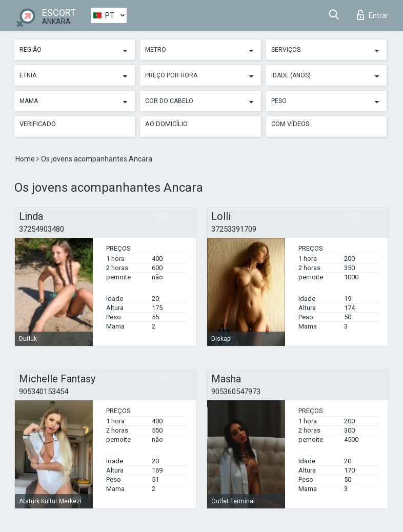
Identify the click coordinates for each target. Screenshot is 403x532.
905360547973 (236, 392)
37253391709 (234, 229)
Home (26, 159)
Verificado (38, 124)
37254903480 (42, 229)
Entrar (373, 15)
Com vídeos (290, 124)
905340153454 (44, 392)
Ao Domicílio (166, 124)
